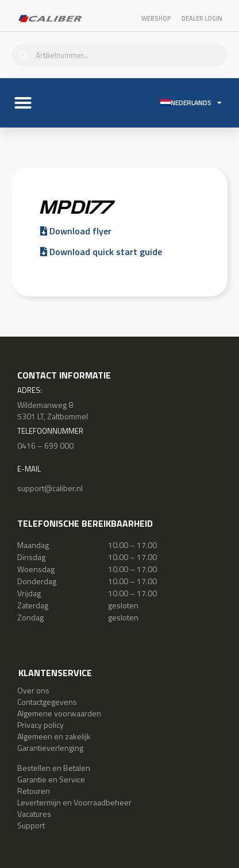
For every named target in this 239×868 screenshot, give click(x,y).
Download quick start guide (101, 252)
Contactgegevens (47, 702)
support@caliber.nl (50, 488)
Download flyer (76, 231)
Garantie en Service (51, 779)
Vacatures (34, 814)
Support (31, 825)
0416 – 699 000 (45, 445)
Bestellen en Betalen (54, 768)
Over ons (33, 690)
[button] (23, 103)
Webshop (156, 18)
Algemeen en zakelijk (54, 736)
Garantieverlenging (50, 748)
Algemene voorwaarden (59, 713)
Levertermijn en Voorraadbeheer (74, 802)
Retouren (34, 791)
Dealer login (202, 18)
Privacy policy (41, 725)
